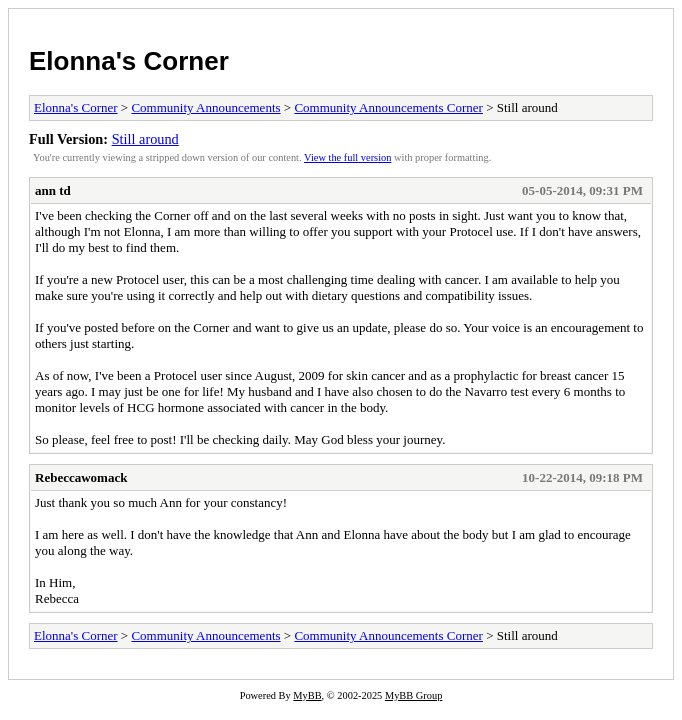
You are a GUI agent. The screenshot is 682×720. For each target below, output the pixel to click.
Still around (145, 139)
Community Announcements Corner (388, 107)
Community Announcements (205, 107)
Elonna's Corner (129, 61)
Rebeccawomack (81, 477)
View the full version (347, 157)
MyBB (307, 695)
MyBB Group (413, 695)
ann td (53, 190)
